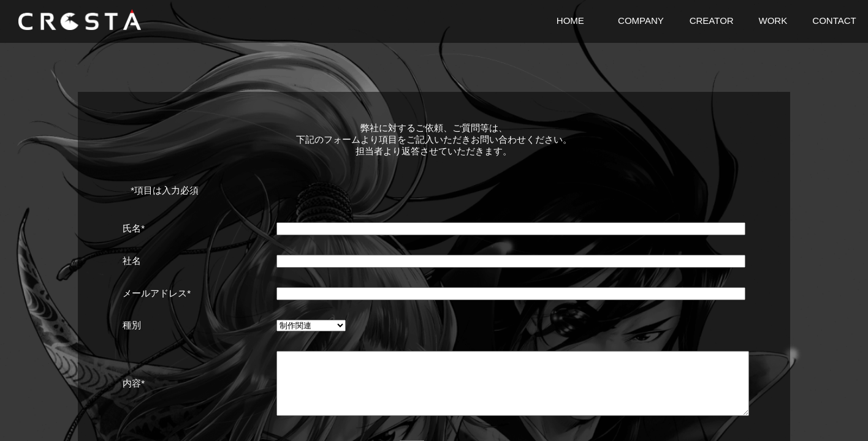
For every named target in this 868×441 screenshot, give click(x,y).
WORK (773, 21)
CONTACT (834, 21)
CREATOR (712, 21)
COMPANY (641, 21)
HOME (570, 21)
